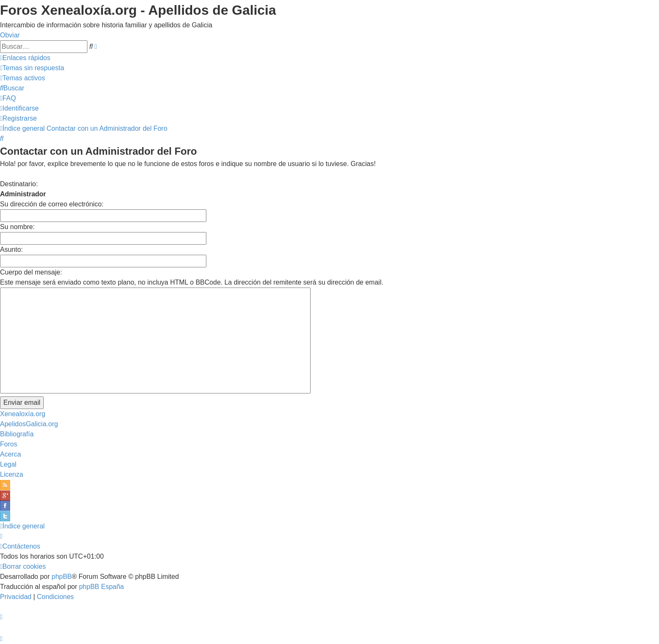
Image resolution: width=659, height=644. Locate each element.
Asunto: (11, 249)
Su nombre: (17, 227)
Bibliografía (17, 434)
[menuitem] (32, 68)
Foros (9, 444)
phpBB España (101, 587)
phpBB (62, 577)
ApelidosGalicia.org (29, 424)
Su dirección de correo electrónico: (52, 204)
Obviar (10, 35)
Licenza (12, 474)
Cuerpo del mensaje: (31, 272)
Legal (8, 464)
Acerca (11, 454)
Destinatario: (19, 184)
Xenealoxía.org (23, 414)
